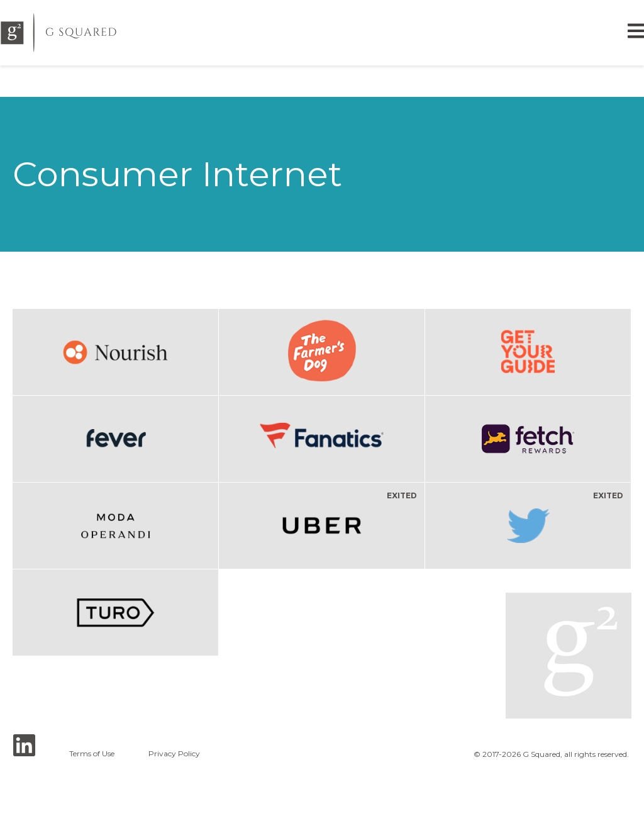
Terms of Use (92, 754)
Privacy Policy (174, 754)
